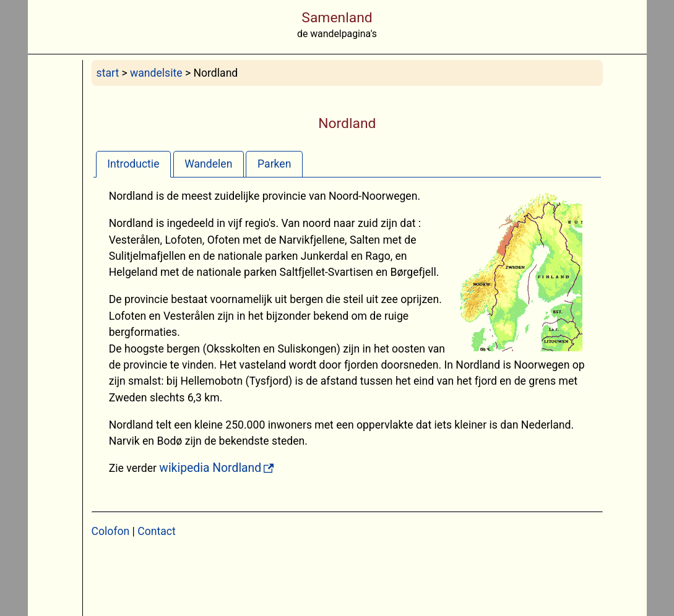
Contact (157, 531)
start (108, 73)
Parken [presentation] (274, 164)
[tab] (133, 164)
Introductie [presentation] (133, 164)
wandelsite (156, 73)
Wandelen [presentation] (208, 164)
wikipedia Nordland (210, 468)
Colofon (111, 531)
